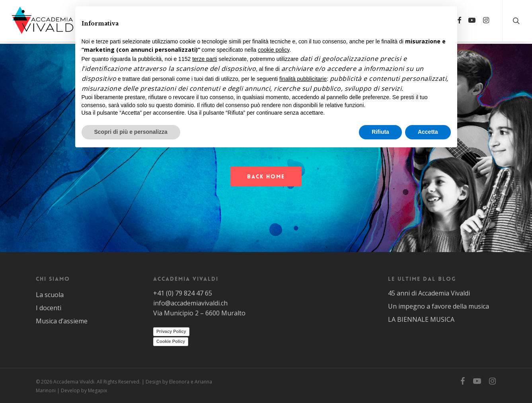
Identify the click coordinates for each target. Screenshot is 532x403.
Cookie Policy (171, 341)
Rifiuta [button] (380, 132)
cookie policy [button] (274, 50)
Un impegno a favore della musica (438, 306)
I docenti (49, 308)
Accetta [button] (428, 132)
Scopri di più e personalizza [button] (131, 132)
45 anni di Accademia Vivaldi (429, 293)
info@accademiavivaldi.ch (190, 303)
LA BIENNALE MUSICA (421, 319)
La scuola (50, 295)
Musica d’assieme (62, 321)
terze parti (205, 59)
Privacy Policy (171, 331)
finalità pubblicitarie (303, 79)
